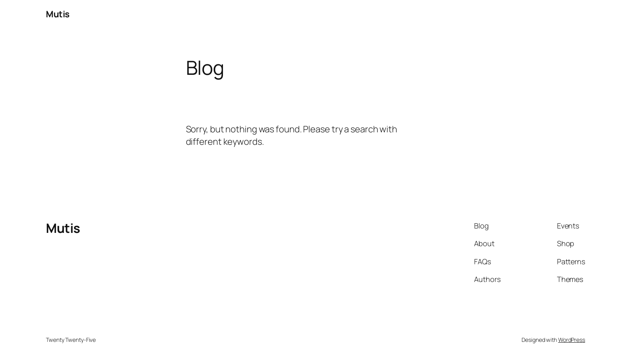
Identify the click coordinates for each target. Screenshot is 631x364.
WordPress (572, 340)
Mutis (58, 14)
